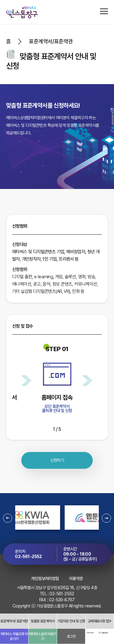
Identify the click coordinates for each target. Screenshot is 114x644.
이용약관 (76, 578)
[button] (8, 518)
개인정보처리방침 (45, 578)
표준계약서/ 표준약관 (14, 621)
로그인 (71, 636)
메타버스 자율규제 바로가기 (14, 636)
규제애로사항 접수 (100, 621)
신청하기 (57, 460)
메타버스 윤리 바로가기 (42, 636)
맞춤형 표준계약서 (43, 621)
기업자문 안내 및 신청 (71, 621)
